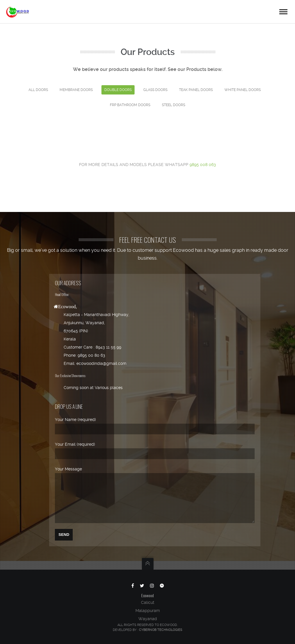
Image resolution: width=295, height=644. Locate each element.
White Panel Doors (243, 90)
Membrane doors (76, 90)
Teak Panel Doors (196, 90)
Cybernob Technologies (161, 630)
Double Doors (118, 90)
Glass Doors (155, 90)
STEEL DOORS (174, 105)
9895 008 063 (203, 165)
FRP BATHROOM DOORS (130, 105)
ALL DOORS (38, 90)
